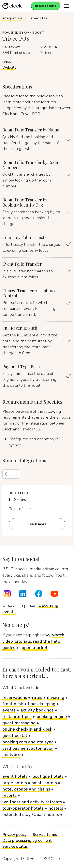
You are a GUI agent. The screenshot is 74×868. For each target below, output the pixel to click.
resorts (9, 795)
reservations (15, 698)
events (9, 710)
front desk (13, 704)
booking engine (52, 717)
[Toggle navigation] (66, 6)
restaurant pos (17, 717)
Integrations (12, 18)
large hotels (15, 783)
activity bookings (37, 710)
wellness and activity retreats (32, 802)
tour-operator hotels (23, 808)
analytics (11, 755)
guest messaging (19, 723)
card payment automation (28, 748)
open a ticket (35, 648)
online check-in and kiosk (27, 729)
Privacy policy (14, 835)
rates (37, 698)
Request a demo (46, 6)
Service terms (45, 835)
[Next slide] (16, 474)
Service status (15, 846)
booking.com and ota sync (28, 742)
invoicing (56, 698)
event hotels (15, 776)
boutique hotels (48, 776)
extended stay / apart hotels (31, 815)
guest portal (15, 736)
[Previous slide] (7, 474)
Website (9, 67)
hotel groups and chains (26, 789)
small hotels (44, 783)
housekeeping (42, 704)
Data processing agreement (27, 841)
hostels (56, 808)
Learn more (37, 524)
